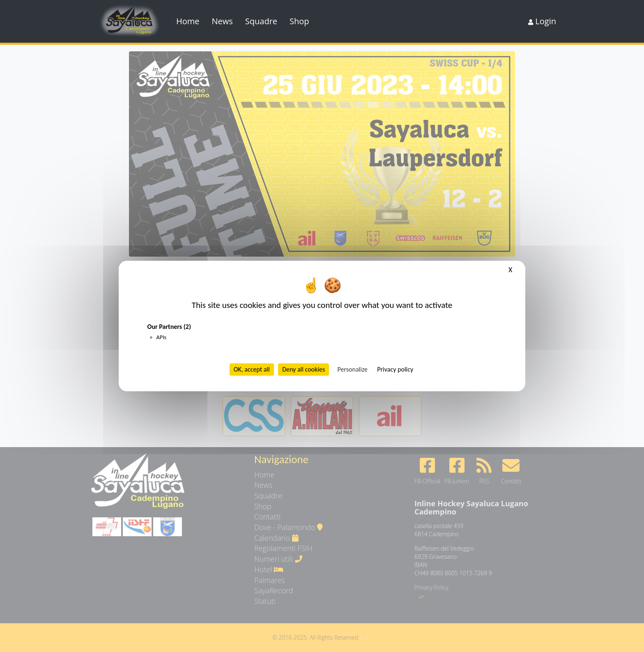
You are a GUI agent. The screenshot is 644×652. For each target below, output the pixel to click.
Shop (299, 21)
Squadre (261, 21)
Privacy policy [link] (395, 369)
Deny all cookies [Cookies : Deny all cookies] (304, 369)
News (222, 21)
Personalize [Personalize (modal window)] (353, 369)
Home (188, 21)
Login (542, 21)
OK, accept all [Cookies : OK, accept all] (252, 369)
